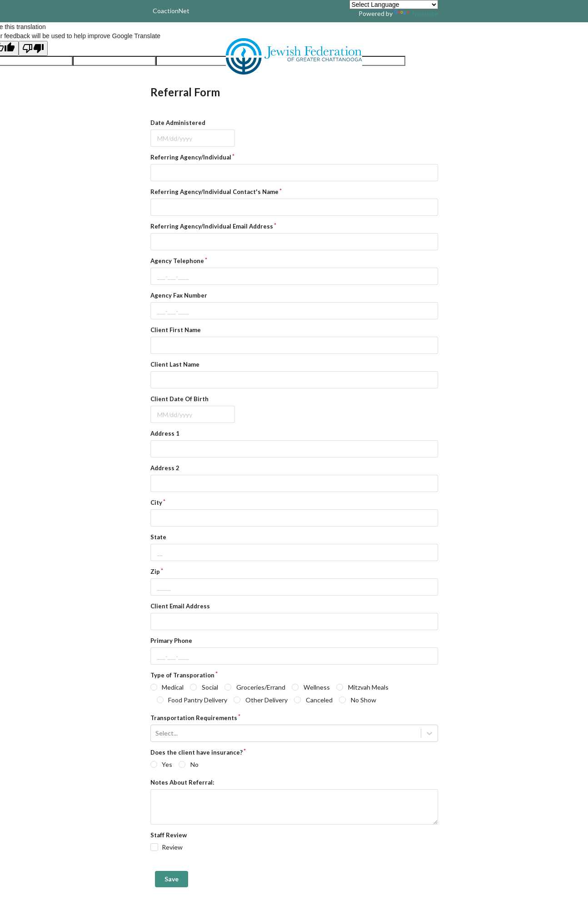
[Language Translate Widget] (394, 5)
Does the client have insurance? (197, 752)
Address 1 (165, 433)
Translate (416, 13)
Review (172, 847)
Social (210, 687)
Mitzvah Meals (368, 687)
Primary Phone (171, 641)
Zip (155, 572)
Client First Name (176, 330)
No (194, 764)
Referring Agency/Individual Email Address (212, 226)
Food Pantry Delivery (198, 700)
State (158, 537)
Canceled (319, 700)
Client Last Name (175, 364)
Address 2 (165, 468)
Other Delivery (267, 700)
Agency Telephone (177, 261)
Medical (173, 687)
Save (172, 879)
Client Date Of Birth (179, 399)
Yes (167, 764)
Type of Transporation (182, 675)
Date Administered (178, 123)
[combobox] (156, 733)
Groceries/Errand (261, 687)
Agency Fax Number (179, 295)
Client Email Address (180, 606)
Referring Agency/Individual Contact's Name (214, 192)
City (156, 502)
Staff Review (169, 835)
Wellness (317, 687)
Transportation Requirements (194, 718)
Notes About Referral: (182, 782)
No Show (364, 700)
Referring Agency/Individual (191, 157)
